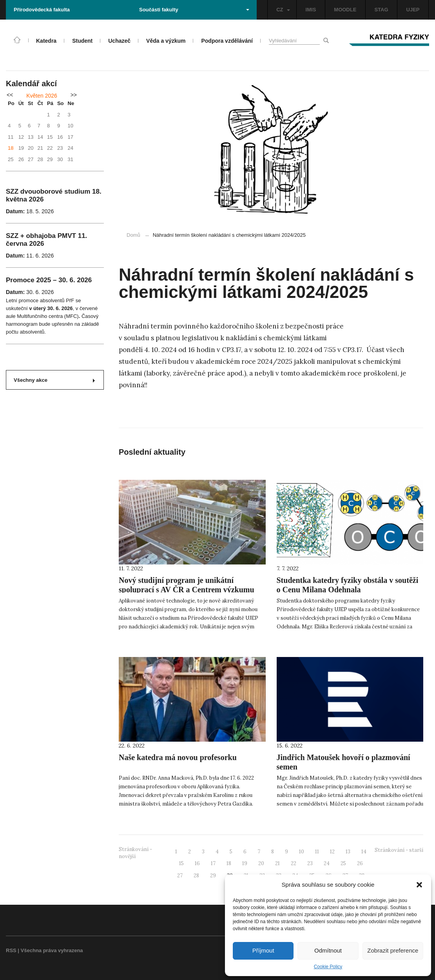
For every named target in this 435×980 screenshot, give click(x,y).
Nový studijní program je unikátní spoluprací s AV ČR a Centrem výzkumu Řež (187, 590)
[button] (419, 885)
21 (277, 863)
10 (302, 852)
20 (261, 863)
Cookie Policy (328, 967)
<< (10, 95)
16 (197, 863)
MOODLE (345, 10)
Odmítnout (328, 950)
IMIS (311, 10)
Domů (133, 235)
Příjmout (263, 950)
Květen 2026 (42, 96)
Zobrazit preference (393, 950)
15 (181, 863)
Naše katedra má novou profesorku (178, 757)
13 (348, 852)
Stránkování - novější (135, 853)
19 (245, 863)
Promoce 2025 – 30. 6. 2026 (49, 280)
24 (327, 863)
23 (310, 863)
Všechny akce (54, 380)
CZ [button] (283, 10)
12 (332, 852)
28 (196, 876)
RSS (11, 950)
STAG (381, 10)
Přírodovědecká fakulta (42, 10)
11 (317, 852)
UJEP (413, 10)
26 (360, 863)
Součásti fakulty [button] (194, 10)
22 (294, 863)
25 (343, 863)
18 (11, 148)
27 (180, 876)
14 (364, 852)
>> (74, 95)
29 (213, 876)
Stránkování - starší (399, 850)
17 (213, 863)
